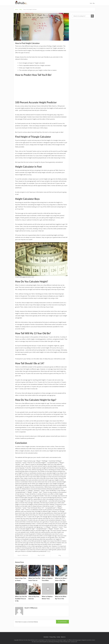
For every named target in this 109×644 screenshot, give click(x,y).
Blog (94, 3)
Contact (58, 637)
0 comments (61, 621)
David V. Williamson (23, 555)
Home (91, 3)
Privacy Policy (53, 637)
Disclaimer (46, 637)
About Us (63, 637)
